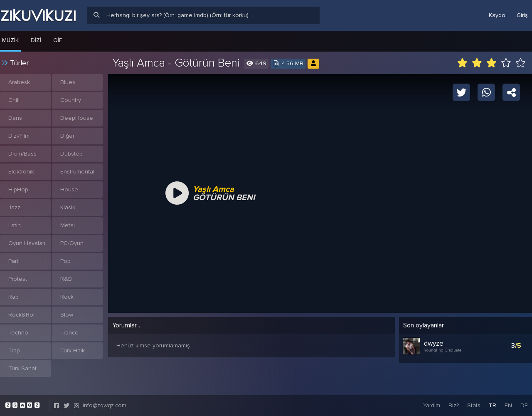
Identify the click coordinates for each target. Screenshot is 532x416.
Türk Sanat (22, 368)
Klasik (68, 207)
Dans (15, 118)
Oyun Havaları (27, 243)
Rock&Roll (22, 315)
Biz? (454, 405)
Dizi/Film (19, 136)
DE (524, 405)
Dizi (36, 40)
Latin (15, 225)
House (69, 189)
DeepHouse (77, 118)
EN (508, 405)
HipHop (18, 189)
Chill (14, 100)
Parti (14, 261)
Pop (65, 261)
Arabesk (19, 82)
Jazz (14, 207)
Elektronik (21, 172)
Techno (18, 333)
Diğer (67, 136)
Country (71, 100)
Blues (68, 82)
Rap (14, 297)
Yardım (432, 405)
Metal (68, 225)
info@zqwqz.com (105, 405)
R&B (66, 279)
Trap (14, 350)
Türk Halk (73, 350)
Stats (474, 405)
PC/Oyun (72, 243)
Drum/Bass (22, 154)
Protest (18, 279)
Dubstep (71, 154)
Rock (67, 297)
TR (493, 405)
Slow (67, 315)
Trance (69, 333)
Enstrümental (77, 172)
